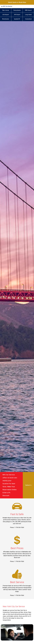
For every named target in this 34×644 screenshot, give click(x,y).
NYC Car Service (8, 6)
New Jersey (6, 10)
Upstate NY (17, 19)
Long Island (28, 15)
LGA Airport (6, 15)
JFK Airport (17, 15)
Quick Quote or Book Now (17, 2)
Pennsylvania (17, 10)
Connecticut (28, 19)
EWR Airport (28, 10)
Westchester (6, 19)
